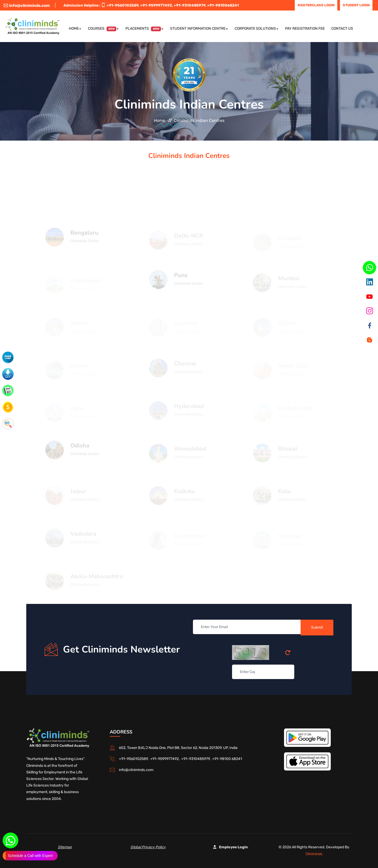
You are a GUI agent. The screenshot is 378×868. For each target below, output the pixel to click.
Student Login (356, 5)
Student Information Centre (198, 29)
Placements (143, 29)
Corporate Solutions (255, 29)
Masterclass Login (316, 5)
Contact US (342, 29)
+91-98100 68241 (227, 759)
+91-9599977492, (157, 5)
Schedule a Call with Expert (30, 856)
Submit (317, 627)
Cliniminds (314, 854)
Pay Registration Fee (305, 29)
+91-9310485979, (190, 5)
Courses (102, 29)
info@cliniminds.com (27, 6)
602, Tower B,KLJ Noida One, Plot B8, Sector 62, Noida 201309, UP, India (178, 748)
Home (74, 29)
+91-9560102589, (123, 5)
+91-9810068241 (223, 5)
